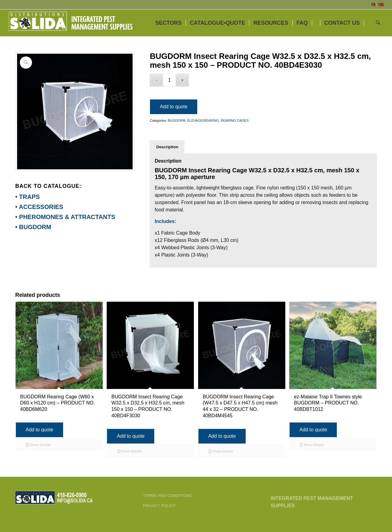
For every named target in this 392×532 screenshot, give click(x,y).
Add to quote (174, 107)
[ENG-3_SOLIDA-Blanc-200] (70, 23)
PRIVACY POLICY (159, 506)
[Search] (378, 23)
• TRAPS (27, 197)
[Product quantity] (169, 80)
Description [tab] (167, 147)
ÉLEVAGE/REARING (203, 120)
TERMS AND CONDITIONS (167, 496)
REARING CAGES (235, 120)
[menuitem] (168, 23)
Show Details (38, 445)
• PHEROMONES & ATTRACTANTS (65, 217)
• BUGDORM (33, 227)
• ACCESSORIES (39, 207)
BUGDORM (177, 120)
